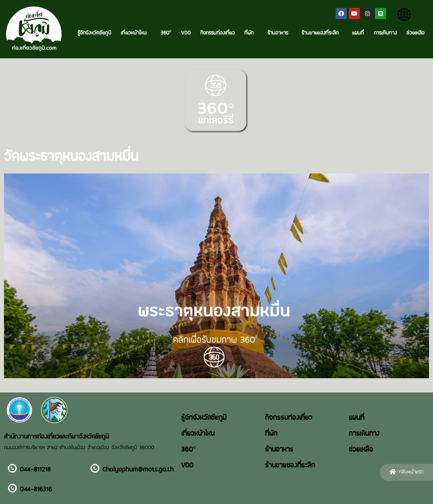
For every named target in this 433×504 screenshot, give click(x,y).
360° (166, 33)
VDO (186, 33)
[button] (406, 472)
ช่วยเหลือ (415, 33)
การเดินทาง (385, 33)
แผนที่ (358, 33)
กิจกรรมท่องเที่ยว (217, 33)
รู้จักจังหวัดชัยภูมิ (94, 33)
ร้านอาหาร (280, 33)
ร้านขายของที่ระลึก (322, 33)
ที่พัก (251, 33)
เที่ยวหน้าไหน (136, 33)
